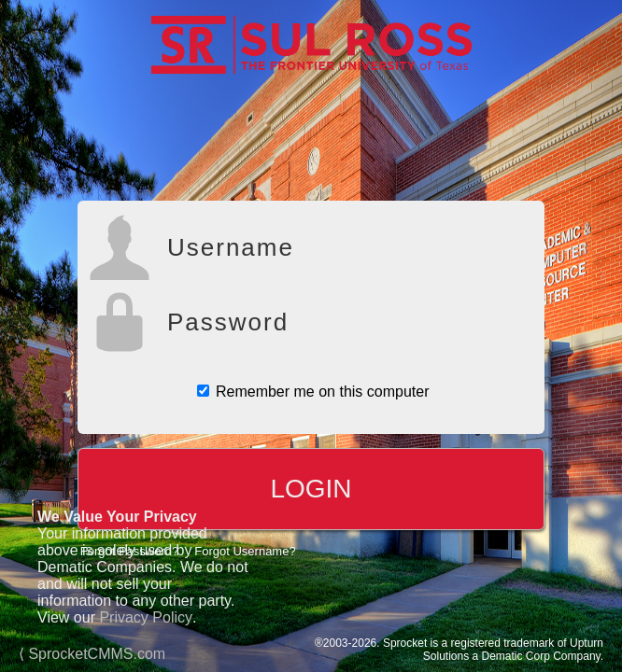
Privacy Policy (146, 617)
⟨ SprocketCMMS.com (92, 654)
